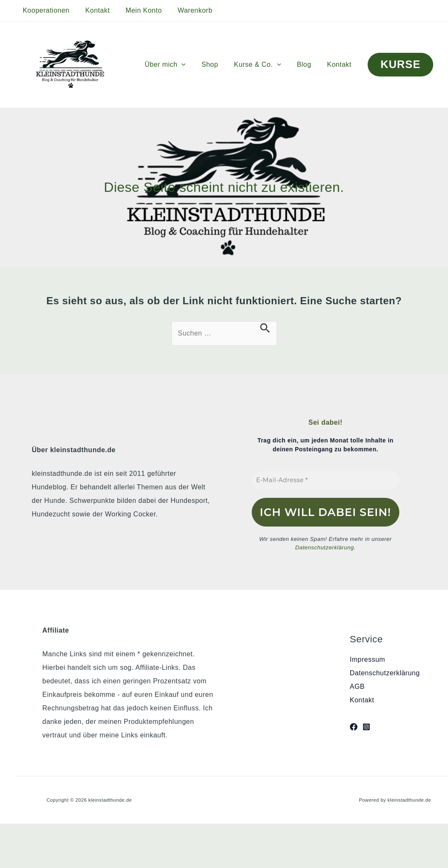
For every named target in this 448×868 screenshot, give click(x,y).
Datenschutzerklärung (324, 547)
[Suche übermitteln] (265, 328)
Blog (308, 64)
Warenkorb (187, 10)
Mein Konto (138, 10)
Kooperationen (45, 10)
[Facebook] (354, 727)
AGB (357, 686)
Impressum (368, 659)
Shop (218, 64)
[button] (192, 65)
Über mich (175, 65)
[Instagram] (366, 727)
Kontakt (94, 10)
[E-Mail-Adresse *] (326, 480)
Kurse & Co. (263, 65)
